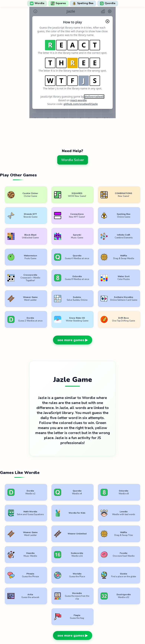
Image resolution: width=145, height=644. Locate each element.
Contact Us (97, 631)
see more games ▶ (73, 321)
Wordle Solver (73, 160)
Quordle (108, 3)
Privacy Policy (74, 631)
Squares (58, 3)
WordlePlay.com (78, 622)
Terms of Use (50, 631)
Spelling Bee (83, 3)
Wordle (37, 3)
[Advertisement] (72, 130)
